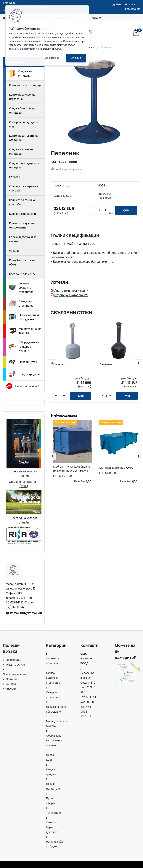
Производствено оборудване (25, 317)
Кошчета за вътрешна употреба (23, 189)
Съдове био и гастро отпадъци (23, 110)
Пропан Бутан (23, 362)
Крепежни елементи (22, 274)
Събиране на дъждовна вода (25, 124)
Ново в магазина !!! (23, 386)
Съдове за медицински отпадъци (24, 165)
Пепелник (60, 364)
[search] (90, 34)
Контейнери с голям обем (22, 262)
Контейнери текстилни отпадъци (24, 138)
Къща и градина (24, 374)
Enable (76, 58)
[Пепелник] (95, 102)
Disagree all (52, 58)
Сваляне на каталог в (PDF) (24, 484)
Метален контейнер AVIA (116, 468)
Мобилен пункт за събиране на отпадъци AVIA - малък (72, 469)
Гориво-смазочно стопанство (21, 288)
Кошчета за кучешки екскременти (22, 225)
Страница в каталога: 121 (69, 295)
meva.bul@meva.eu (26, 613)
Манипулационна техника (25, 331)
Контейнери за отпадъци (25, 85)
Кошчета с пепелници (23, 214)
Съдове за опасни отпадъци (21, 152)
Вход (119, 4)
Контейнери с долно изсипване (22, 97)
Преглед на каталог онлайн (24, 474)
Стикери (15, 177)
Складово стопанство (21, 303)
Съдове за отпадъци (20, 73)
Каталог (97, 18)
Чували (14, 251)
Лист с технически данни (69, 291)
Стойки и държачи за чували (23, 239)
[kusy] (99, 210)
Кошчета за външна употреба (22, 202)
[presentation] (52, 363)
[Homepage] (4, 18)
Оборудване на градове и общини (24, 347)
